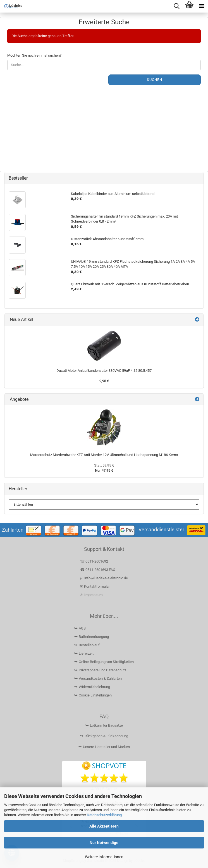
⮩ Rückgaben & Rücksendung (104, 736)
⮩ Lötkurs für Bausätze (104, 725)
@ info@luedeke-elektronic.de (104, 578)
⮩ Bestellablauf (87, 645)
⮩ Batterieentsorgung (92, 637)
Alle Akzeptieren (104, 826)
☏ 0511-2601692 (94, 561)
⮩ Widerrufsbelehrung (92, 687)
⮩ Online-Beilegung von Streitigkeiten (104, 662)
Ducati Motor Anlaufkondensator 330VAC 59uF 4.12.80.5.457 (104, 371)
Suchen (155, 80)
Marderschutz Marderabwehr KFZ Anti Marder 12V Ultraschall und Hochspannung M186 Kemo (104, 455)
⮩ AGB (80, 628)
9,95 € (104, 381)
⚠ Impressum (91, 595)
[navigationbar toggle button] (202, 6)
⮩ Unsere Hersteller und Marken (104, 747)
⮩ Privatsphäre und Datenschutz (100, 670)
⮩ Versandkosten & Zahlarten (98, 678)
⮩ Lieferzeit (84, 653)
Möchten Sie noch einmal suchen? (34, 55)
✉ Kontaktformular (95, 586)
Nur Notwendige (104, 843)
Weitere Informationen (104, 857)
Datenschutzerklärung (104, 815)
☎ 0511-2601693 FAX (98, 570)
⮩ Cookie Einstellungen (93, 695)
